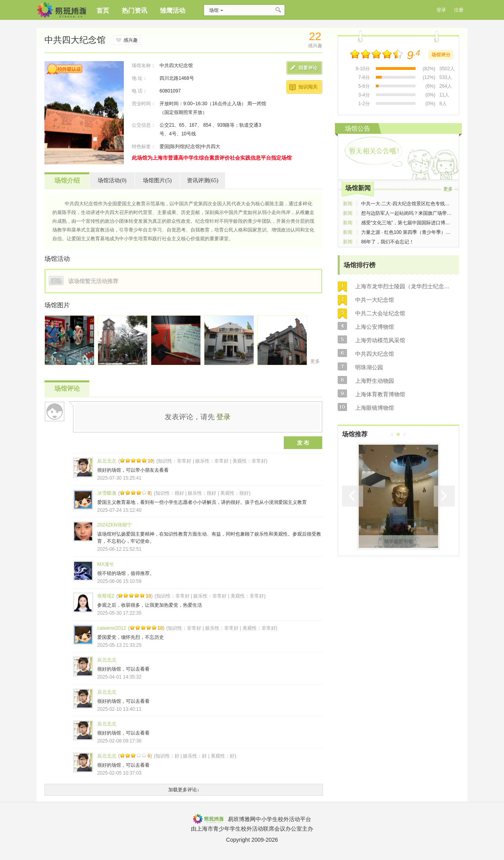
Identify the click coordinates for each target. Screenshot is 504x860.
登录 (223, 417)
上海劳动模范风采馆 (380, 340)
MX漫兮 (106, 564)
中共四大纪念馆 (375, 354)
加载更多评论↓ (184, 790)
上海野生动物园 (375, 381)
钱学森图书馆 (398, 542)
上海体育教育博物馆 (380, 394)
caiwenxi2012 (112, 628)
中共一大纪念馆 (375, 300)
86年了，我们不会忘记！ (388, 242)
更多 (315, 361)
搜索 (279, 10)
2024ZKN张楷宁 (114, 525)
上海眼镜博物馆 (375, 408)
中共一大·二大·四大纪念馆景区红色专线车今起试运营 (417, 204)
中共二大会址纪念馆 (380, 313)
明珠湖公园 (369, 367)
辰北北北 (107, 461)
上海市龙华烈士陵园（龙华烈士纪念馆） (405, 286)
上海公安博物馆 (375, 327)
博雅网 (61, 10)
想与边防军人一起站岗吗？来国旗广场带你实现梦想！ (418, 213)
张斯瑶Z (106, 596)
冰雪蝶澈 (107, 493)
